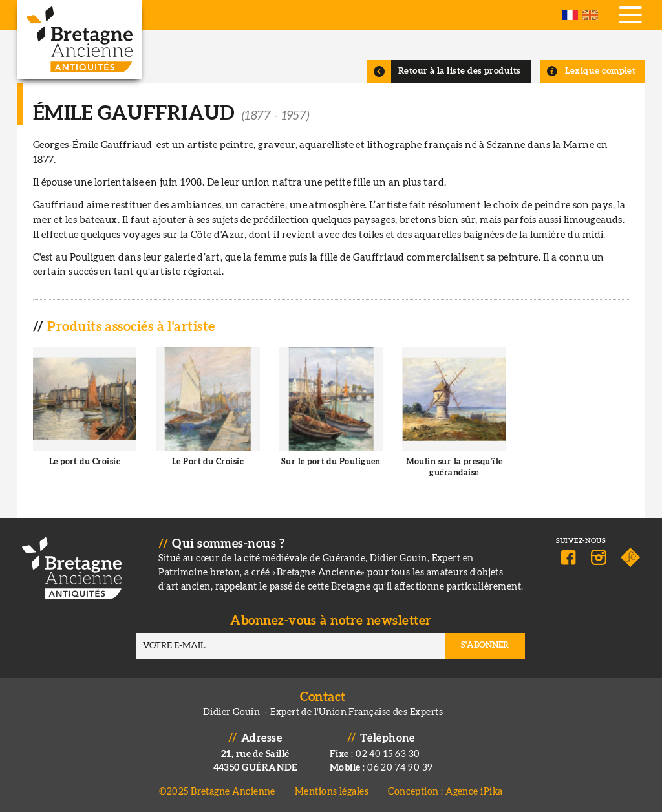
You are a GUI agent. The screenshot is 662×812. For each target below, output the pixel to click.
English (590, 15)
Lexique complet (601, 71)
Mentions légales (332, 792)
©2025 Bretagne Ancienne (217, 792)
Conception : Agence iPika (445, 792)
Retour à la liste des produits (460, 71)
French (570, 15)
